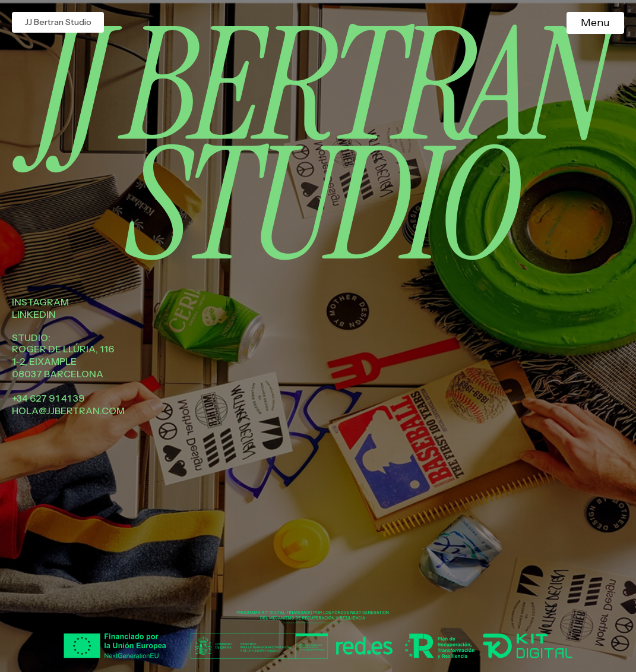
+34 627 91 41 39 (48, 398)
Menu (595, 23)
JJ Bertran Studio (58, 22)
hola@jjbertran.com (68, 411)
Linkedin (34, 314)
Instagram (40, 302)
